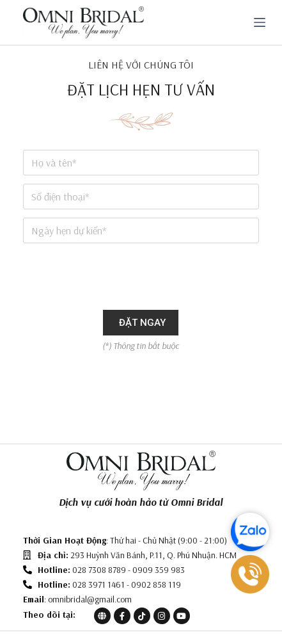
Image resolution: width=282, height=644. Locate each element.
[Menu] (260, 22)
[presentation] (120, 277)
